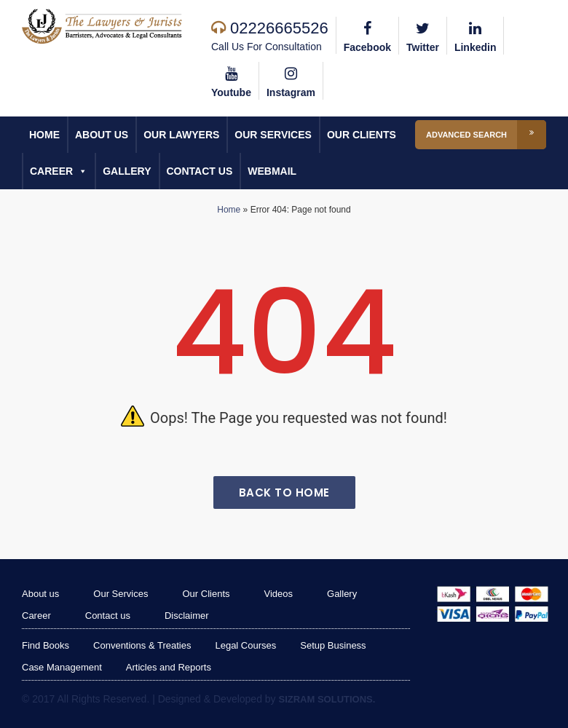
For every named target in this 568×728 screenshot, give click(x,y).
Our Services (273, 135)
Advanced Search (486, 135)
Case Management (62, 667)
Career (59, 171)
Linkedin (476, 35)
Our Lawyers (181, 135)
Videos (279, 594)
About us (102, 135)
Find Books (46, 645)
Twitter (423, 35)
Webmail (272, 171)
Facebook (367, 35)
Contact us (200, 171)
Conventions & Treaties (142, 645)
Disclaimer (187, 616)
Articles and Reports (169, 667)
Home (44, 135)
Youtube (231, 80)
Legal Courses (245, 645)
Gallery (127, 171)
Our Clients (362, 135)
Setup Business (333, 645)
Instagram (291, 80)
